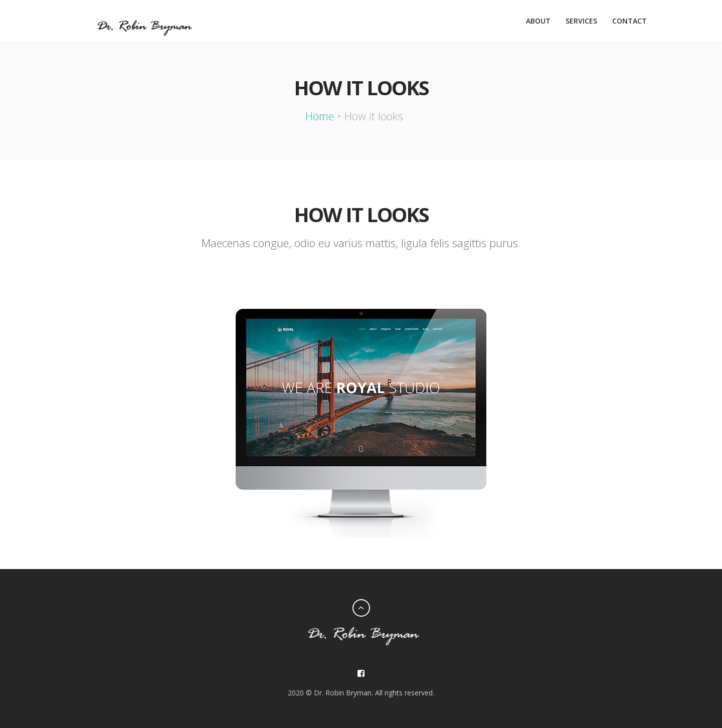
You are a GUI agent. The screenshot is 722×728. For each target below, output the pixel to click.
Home (320, 116)
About (538, 21)
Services (581, 21)
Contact (629, 21)
